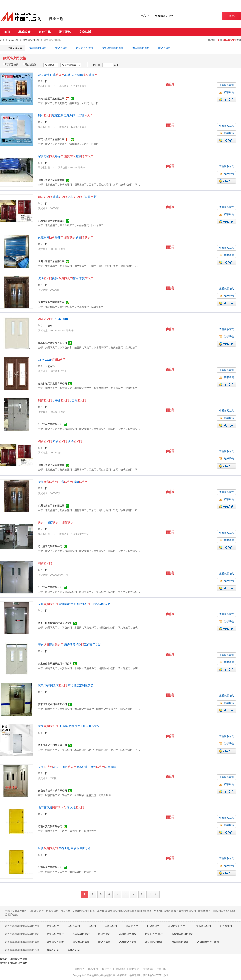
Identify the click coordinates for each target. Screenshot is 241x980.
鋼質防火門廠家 (55, 942)
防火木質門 (74, 926)
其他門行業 (74, 950)
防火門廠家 (104, 942)
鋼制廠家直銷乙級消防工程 (65, 115)
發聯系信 (226, 92)
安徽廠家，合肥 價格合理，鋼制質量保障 (77, 767)
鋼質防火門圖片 (55, 934)
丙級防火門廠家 (180, 942)
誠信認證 (29, 64)
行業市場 (56, 19)
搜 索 (232, 16)
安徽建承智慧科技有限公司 (52, 790)
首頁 (7, 32)
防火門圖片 (104, 934)
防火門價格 (61, 48)
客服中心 (107, 969)
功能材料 (50, 325)
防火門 (92, 926)
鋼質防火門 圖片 (154, 934)
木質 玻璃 (60, 441)
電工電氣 (65, 32)
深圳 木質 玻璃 (63, 482)
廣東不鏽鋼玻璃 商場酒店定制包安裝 (66, 685)
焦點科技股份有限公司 (103, 975)
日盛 (57, 522)
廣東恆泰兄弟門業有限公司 (52, 704)
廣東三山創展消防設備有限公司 (55, 623)
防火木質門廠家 (81, 942)
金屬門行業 (53, 950)
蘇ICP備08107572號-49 (156, 975)
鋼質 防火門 (132, 926)
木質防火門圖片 (81, 934)
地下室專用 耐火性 (61, 807)
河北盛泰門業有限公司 (50, 424)
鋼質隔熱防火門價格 (113, 48)
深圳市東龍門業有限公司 (51, 180)
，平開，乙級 (62, 400)
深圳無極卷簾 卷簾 (66, 156)
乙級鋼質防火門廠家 (208, 942)
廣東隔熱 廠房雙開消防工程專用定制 (69, 644)
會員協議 (148, 969)
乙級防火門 (111, 926)
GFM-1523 (52, 359)
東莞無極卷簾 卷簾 (66, 237)
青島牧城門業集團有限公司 (52, 343)
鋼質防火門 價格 (37, 48)
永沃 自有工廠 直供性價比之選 (64, 848)
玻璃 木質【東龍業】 (68, 197)
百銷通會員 (11, 64)
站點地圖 (120, 969)
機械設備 (24, 32)
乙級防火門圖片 (128, 934)
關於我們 (79, 969)
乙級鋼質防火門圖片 (182, 934)
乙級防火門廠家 (128, 942)
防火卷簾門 (226, 926)
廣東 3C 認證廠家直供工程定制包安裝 (69, 726)
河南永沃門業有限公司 (50, 826)
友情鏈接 (162, 969)
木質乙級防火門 (202, 926)
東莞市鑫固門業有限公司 (51, 98)
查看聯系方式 (226, 85)
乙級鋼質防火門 (177, 926)
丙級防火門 (153, 926)
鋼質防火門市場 (31, 40)
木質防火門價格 (84, 48)
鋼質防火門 (53, 926)
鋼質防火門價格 (19, 959)
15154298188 (54, 319)
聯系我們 (93, 969)
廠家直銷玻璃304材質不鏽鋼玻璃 (68, 75)
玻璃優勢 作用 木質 (66, 278)
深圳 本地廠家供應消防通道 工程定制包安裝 (74, 604)
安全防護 (85, 32)
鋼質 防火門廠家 (154, 942)
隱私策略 (134, 969)
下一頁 (153, 894)
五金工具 (45, 32)
